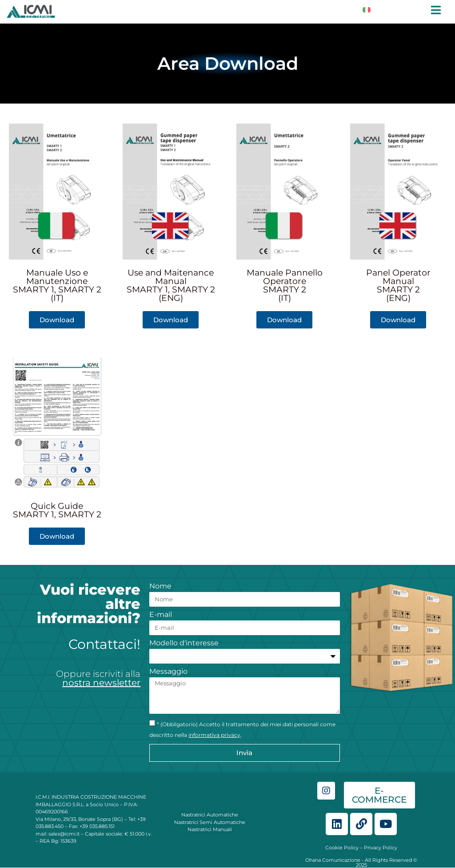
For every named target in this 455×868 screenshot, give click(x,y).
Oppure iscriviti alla (98, 678)
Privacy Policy (381, 848)
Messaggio (168, 672)
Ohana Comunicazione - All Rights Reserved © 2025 (361, 862)
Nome (160, 586)
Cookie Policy (342, 848)
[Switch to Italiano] (367, 10)
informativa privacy (214, 735)
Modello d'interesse (184, 643)
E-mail (161, 615)
